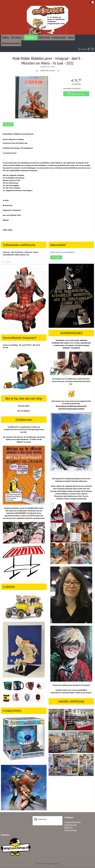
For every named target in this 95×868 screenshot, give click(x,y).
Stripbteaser (41, 819)
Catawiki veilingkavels (72, 822)
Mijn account (84, 49)
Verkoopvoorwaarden (11, 43)
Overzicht (8, 124)
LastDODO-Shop (71, 825)
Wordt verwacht (59, 37)
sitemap (55, 864)
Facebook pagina (71, 830)
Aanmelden (56, 257)
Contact (71, 37)
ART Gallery (17, 37)
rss (59, 864)
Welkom (5, 37)
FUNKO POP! (44, 37)
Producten (31, 37)
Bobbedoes (69, 827)
